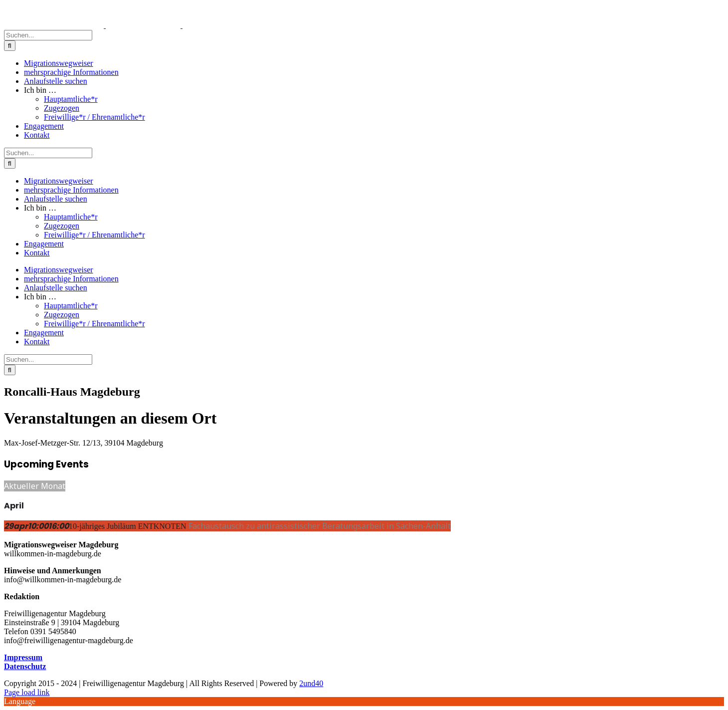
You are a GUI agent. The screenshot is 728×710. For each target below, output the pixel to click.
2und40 (311, 683)
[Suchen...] (48, 35)
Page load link (27, 692)
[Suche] (10, 46)
